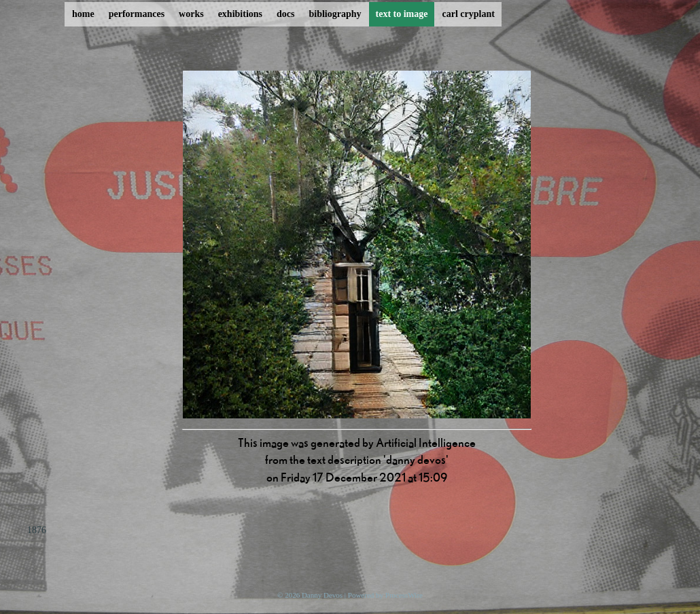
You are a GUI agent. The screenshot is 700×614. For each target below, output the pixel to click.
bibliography (335, 14)
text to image (402, 14)
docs (285, 14)
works (191, 14)
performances (137, 14)
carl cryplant (468, 14)
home (83, 14)
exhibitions (240, 14)
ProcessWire (404, 595)
